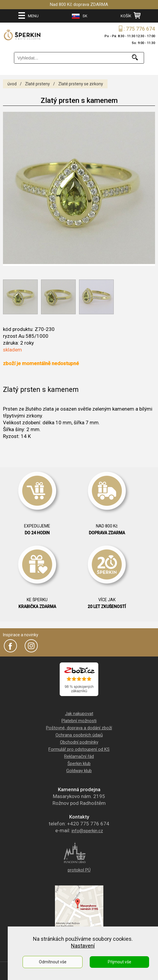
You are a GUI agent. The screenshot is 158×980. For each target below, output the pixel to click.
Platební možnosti (79, 721)
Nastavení (83, 946)
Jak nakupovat (79, 714)
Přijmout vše (120, 962)
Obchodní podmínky (79, 742)
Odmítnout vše (53, 962)
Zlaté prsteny (37, 84)
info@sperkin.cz (87, 831)
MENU (29, 15)
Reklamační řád (79, 756)
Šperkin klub (79, 764)
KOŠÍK (131, 15)
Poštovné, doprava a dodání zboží (79, 728)
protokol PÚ (79, 870)
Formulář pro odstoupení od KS (79, 749)
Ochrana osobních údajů (79, 735)
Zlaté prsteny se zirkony (81, 84)
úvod (12, 84)
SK (80, 16)
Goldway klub (79, 771)
